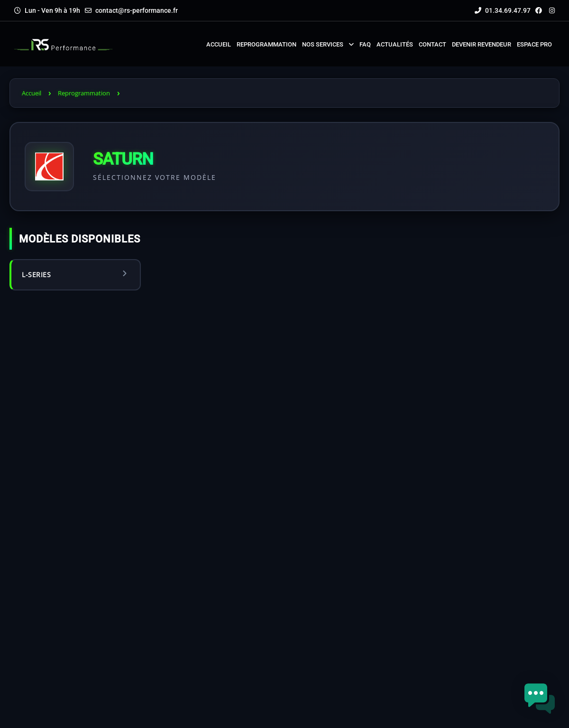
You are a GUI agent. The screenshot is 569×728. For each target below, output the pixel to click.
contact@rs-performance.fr (137, 10)
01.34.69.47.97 (503, 10)
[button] (540, 699)
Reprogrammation (84, 93)
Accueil (32, 93)
